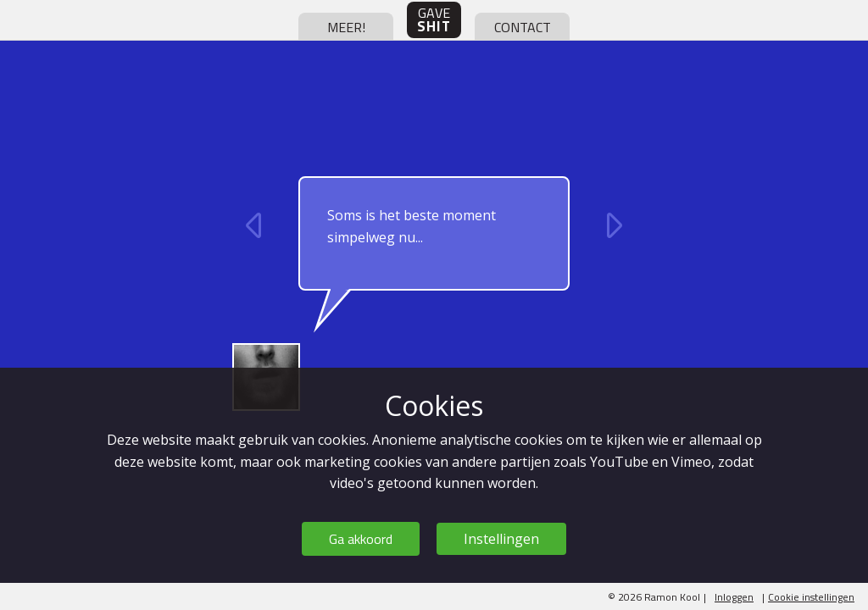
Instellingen (501, 539)
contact (523, 27)
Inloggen (734, 597)
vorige (256, 225)
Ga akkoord (361, 539)
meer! (346, 27)
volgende (612, 225)
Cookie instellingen (811, 597)
